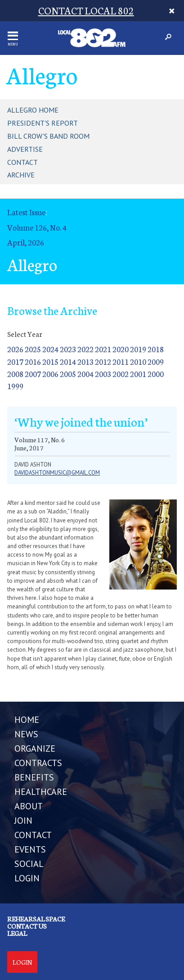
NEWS (26, 734)
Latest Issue (26, 212)
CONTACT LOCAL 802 (86, 10)
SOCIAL (29, 864)
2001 (138, 374)
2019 (138, 349)
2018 (156, 349)
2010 (138, 361)
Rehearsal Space (36, 919)
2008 (15, 374)
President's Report (43, 123)
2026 (15, 349)
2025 (33, 349)
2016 (33, 361)
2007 (33, 374)
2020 (121, 349)
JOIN (23, 821)
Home (27, 720)
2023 (68, 349)
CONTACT (33, 835)
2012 (103, 361)
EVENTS (30, 849)
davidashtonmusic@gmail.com (57, 473)
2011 (121, 361)
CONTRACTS (38, 763)
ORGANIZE (35, 749)
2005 (68, 374)
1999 (15, 386)
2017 (15, 361)
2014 (68, 361)
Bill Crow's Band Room (48, 136)
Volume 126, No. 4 (37, 227)
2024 (50, 349)
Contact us (27, 926)
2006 (50, 374)
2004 (85, 374)
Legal (17, 933)
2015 (50, 361)
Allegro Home (33, 110)
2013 (85, 361)
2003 (103, 374)
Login (22, 962)
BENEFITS (34, 777)
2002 (121, 374)
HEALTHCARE (41, 792)
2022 (85, 349)
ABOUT (29, 806)
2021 (103, 349)
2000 (156, 374)
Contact (22, 162)
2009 (156, 361)
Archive (21, 175)
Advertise (25, 149)
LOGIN (27, 878)
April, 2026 (26, 242)
